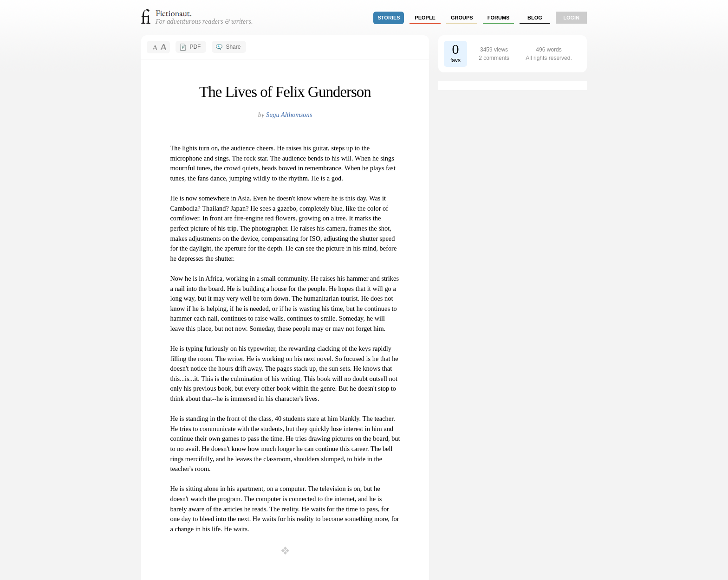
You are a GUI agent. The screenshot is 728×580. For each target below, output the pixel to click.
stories (389, 18)
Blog (535, 18)
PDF (195, 47)
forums (499, 18)
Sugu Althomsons (289, 115)
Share (233, 47)
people (425, 18)
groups (462, 18)
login (571, 18)
